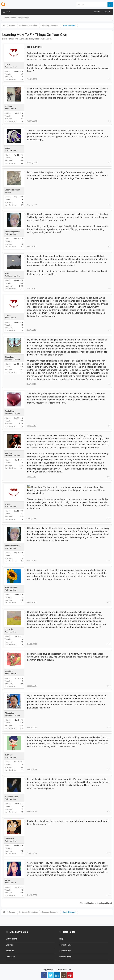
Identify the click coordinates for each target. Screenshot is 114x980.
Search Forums (10, 18)
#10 (109, 477)
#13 (109, 602)
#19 (109, 853)
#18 (109, 811)
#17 (109, 770)
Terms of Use (65, 951)
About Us (10, 951)
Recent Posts (23, 18)
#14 (109, 644)
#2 (109, 121)
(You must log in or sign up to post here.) (96, 903)
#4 (109, 205)
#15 (109, 686)
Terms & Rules (66, 945)
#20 (109, 895)
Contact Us (11, 957)
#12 (109, 561)
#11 (109, 519)
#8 (109, 384)
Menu (7, 12)
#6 (109, 288)
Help (61, 939)
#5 (109, 246)
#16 (109, 728)
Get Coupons (11, 939)
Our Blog (10, 945)
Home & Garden (19, 39)
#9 (109, 426)
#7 (109, 330)
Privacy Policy (65, 957)
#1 (109, 79)
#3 (109, 163)
